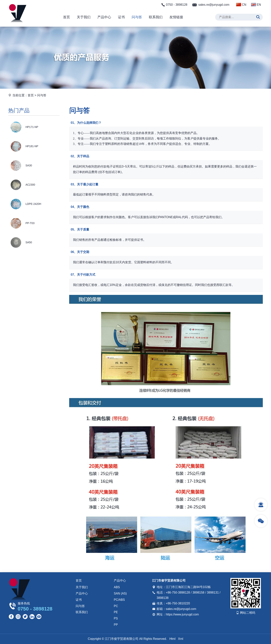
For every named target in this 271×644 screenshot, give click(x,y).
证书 (121, 17)
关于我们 (84, 17)
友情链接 (176, 17)
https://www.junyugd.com (183, 614)
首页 (67, 17)
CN (241, 5)
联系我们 (156, 17)
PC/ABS (119, 600)
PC (116, 606)
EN (256, 5)
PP (116, 625)
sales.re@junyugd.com (214, 5)
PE (116, 612)
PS (116, 619)
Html (172, 639)
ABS (117, 587)
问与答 (137, 17)
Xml (181, 639)
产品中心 (104, 17)
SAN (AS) (120, 594)
